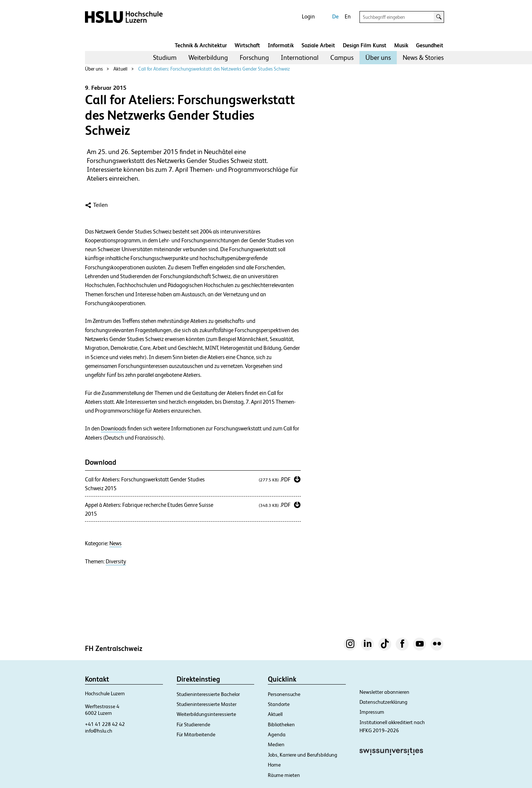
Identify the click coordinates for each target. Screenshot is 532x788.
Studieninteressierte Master (207, 704)
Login (308, 16)
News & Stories (423, 57)
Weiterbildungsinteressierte (206, 714)
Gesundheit (430, 45)
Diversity (116, 562)
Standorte (279, 704)
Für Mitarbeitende (196, 734)
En (348, 16)
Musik (401, 45)
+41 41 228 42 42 (105, 724)
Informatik (281, 45)
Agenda (277, 734)
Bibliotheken (281, 724)
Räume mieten (284, 775)
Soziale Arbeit (318, 45)
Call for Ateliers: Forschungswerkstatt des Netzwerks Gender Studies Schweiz (214, 69)
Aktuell (120, 69)
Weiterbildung (208, 57)
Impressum (372, 712)
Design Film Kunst (365, 45)
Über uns (378, 57)
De (335, 16)
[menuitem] (165, 58)
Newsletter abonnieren (384, 692)
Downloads (114, 429)
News (115, 543)
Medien (276, 744)
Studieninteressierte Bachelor (208, 694)
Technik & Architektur (201, 45)
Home (274, 765)
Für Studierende (193, 724)
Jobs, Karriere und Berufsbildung (303, 755)
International (300, 57)
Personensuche (284, 694)
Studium (165, 57)
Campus (342, 57)
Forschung (254, 57)
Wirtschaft (247, 45)
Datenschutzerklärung (383, 702)
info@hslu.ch (99, 731)
